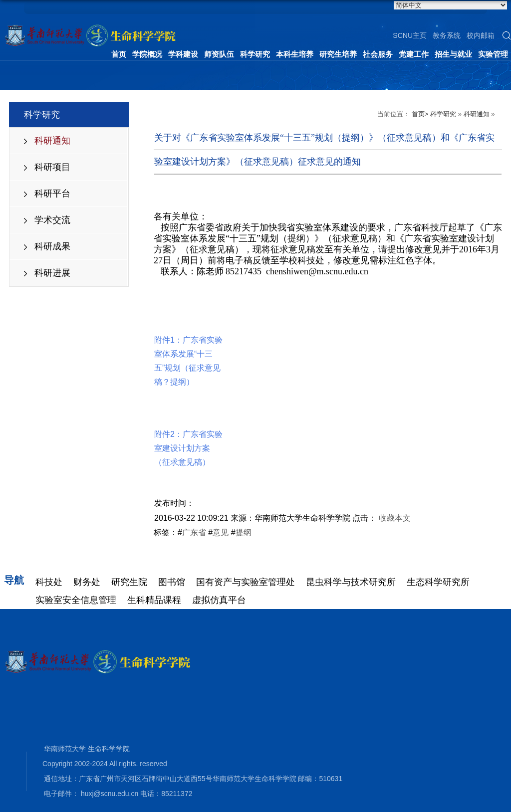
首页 (119, 54)
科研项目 (52, 167)
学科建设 (183, 54)
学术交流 (52, 220)
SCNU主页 (410, 35)
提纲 (244, 532)
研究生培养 (338, 54)
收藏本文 (395, 518)
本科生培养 (295, 54)
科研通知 (52, 141)
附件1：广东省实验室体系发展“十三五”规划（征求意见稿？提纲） (188, 343)
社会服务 (378, 54)
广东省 (194, 532)
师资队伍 (219, 54)
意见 (221, 532)
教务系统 (447, 35)
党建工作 (414, 54)
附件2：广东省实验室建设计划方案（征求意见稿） (188, 431)
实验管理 (493, 54)
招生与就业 (453, 54)
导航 (14, 580)
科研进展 (52, 273)
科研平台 (52, 194)
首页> (420, 114)
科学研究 (255, 54)
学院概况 (147, 54)
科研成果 (52, 246)
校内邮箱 (481, 35)
